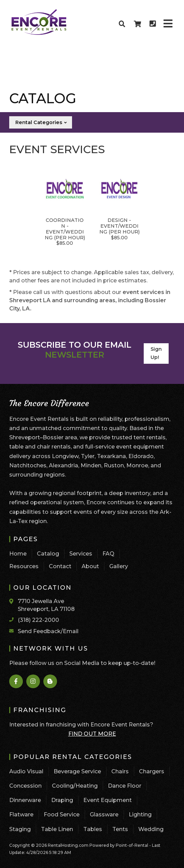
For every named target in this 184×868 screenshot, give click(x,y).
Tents (120, 829)
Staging (20, 829)
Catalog (48, 554)
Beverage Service (77, 771)
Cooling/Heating (75, 786)
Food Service (62, 814)
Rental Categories (41, 122)
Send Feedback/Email (48, 631)
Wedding (151, 829)
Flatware (21, 814)
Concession (25, 786)
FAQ (108, 554)
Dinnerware (25, 800)
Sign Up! (156, 353)
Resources (24, 566)
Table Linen (57, 829)
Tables (93, 829)
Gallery (119, 566)
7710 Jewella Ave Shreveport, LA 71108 (46, 605)
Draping (62, 800)
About (90, 566)
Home (18, 554)
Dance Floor (125, 786)
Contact (60, 566)
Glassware (104, 814)
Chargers (152, 771)
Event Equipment (108, 800)
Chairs (120, 771)
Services (81, 554)
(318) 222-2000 (38, 620)
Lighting (140, 814)
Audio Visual (26, 771)
